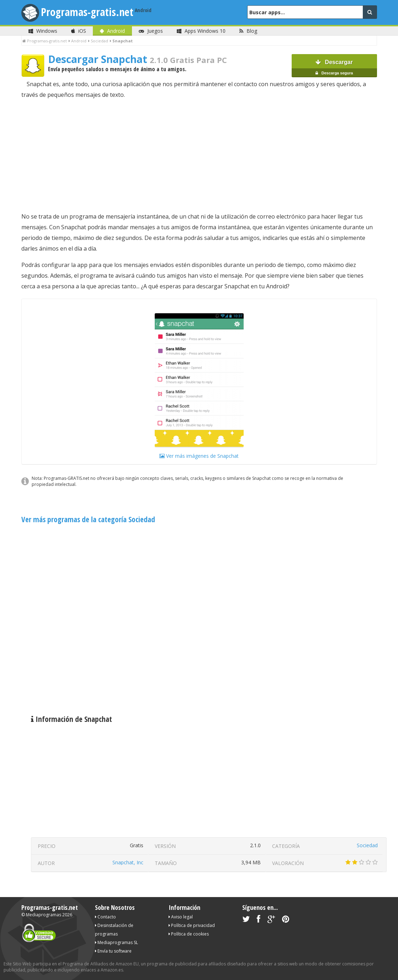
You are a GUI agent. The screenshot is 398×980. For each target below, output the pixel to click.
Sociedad (367, 845)
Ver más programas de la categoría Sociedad (88, 519)
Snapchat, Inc (128, 862)
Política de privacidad (192, 925)
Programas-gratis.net (87, 12)
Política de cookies (189, 934)
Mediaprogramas (44, 915)
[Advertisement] (199, 156)
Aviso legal (181, 917)
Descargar (334, 68)
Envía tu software (113, 951)
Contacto (105, 917)
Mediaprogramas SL (116, 942)
